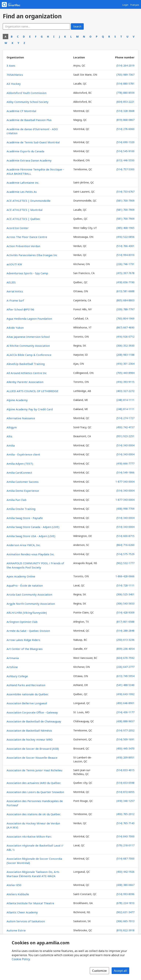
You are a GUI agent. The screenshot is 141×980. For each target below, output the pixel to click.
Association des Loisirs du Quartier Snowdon (35, 792)
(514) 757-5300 (125, 169)
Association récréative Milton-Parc (29, 836)
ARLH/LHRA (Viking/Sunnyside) (27, 613)
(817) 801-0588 (125, 622)
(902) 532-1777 (125, 563)
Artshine (12, 667)
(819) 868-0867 (125, 120)
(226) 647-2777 (125, 667)
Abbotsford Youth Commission (27, 93)
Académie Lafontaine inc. (23, 183)
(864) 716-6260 (125, 545)
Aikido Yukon (15, 328)
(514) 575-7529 (125, 554)
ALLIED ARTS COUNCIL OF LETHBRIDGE (32, 391)
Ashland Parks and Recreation (26, 685)
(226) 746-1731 (125, 264)
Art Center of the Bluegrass (25, 649)
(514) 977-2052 (125, 730)
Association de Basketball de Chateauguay (34, 721)
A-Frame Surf (15, 300)
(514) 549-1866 (125, 472)
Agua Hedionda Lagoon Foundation (29, 319)
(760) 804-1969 (125, 318)
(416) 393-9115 (125, 382)
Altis (9, 436)
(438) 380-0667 (125, 885)
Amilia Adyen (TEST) (20, 464)
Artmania (13, 658)
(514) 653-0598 (125, 783)
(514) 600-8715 (125, 536)
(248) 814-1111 (125, 400)
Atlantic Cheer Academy (22, 912)
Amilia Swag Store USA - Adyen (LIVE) (31, 536)
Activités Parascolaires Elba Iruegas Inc (32, 255)
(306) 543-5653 (125, 604)
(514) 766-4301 (125, 246)
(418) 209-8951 (125, 757)
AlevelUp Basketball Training (26, 364)
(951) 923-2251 (125, 436)
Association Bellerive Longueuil (27, 703)
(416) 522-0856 (125, 237)
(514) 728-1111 (125, 585)
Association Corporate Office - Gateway (32, 712)
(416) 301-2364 (125, 364)
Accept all (120, 971)
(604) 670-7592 (125, 658)
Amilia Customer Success (23, 482)
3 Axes (11, 66)
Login (125, 5)
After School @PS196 (20, 309)
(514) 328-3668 (125, 111)
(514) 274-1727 (125, 418)
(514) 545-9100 (125, 151)
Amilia (11, 445)
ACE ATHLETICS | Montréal (25, 210)
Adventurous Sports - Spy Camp (27, 273)
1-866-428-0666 (125, 576)
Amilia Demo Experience (23, 491)
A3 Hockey (14, 84)
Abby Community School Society (28, 102)
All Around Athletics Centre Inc (27, 373)
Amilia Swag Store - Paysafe (25, 518)
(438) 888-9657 (125, 721)
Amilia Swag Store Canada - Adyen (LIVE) (33, 527)
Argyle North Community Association (31, 604)
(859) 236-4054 (125, 649)
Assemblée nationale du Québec (28, 694)
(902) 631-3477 (125, 912)
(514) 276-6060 (125, 129)
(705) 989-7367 (125, 75)
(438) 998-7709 (125, 509)
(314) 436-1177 (125, 712)
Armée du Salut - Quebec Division (28, 631)
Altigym (12, 427)
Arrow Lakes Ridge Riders (23, 640)
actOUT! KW (14, 264)
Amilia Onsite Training (21, 509)
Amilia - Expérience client (23, 454)
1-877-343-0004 (125, 482)
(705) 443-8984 (125, 373)
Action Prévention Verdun (23, 246)
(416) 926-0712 (125, 337)
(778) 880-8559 (125, 93)
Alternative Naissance (21, 418)
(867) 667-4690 (125, 327)
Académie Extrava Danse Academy (29, 160)
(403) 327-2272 (125, 391)
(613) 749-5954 (125, 676)
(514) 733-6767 (125, 192)
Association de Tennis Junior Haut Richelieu (34, 770)
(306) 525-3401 (125, 594)
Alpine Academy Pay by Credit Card (30, 409)
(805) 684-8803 (125, 300)
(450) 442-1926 (125, 872)
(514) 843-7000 (125, 836)
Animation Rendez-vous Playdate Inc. (31, 554)
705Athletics (15, 75)
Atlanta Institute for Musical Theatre (30, 903)
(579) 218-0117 (125, 845)
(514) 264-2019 (125, 65)
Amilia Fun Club (17, 500)
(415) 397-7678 (125, 273)
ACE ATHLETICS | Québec (23, 219)
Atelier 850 (14, 885)
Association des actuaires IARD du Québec (34, 783)
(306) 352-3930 (125, 346)
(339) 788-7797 (125, 309)
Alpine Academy (17, 400)
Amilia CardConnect (19, 473)
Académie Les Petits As (22, 192)
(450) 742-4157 (125, 427)
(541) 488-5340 (125, 685)
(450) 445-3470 (125, 749)
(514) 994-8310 (125, 255)
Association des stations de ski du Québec (34, 814)
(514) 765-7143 (125, 823)
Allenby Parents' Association (25, 382)
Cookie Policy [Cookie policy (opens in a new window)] (21, 959)
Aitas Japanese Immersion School (28, 337)
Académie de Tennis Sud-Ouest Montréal (33, 142)
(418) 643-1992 (125, 694)
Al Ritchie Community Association (28, 346)
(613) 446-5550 (125, 160)
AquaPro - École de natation (25, 585)
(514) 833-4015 (125, 770)
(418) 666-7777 (125, 463)
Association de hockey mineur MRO (30, 739)
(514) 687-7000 (125, 859)
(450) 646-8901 (125, 703)
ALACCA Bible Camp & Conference (29, 355)
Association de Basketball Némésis (29, 730)
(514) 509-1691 (125, 739)
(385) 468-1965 (125, 228)
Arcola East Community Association (29, 594)
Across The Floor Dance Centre (27, 237)
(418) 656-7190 (125, 282)
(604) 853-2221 (125, 102)
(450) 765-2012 (125, 814)
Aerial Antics (15, 291)
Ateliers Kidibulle (18, 894)
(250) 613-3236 (125, 640)
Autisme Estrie (16, 930)
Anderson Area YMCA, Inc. (24, 545)
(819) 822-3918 (125, 930)
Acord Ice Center (18, 228)
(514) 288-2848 (125, 631)
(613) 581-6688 (125, 291)
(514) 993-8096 (125, 894)
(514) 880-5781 (125, 84)
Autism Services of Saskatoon (26, 921)
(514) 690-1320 (125, 142)
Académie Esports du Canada (25, 151)
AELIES (11, 282)
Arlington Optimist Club (22, 622)
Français (135, 5)
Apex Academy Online (21, 576)
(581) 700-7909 (125, 201)
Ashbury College (17, 676)
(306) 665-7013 (125, 921)
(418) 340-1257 (125, 801)
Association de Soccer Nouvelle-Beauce (32, 758)
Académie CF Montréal (21, 111)
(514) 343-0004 (125, 445)
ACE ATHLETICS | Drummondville (29, 201)
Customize (99, 971)
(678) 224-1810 (125, 903)
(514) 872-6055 (125, 792)
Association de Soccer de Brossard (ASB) (33, 749)
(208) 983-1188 (125, 355)
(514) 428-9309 (125, 612)
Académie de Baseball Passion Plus (29, 120)
